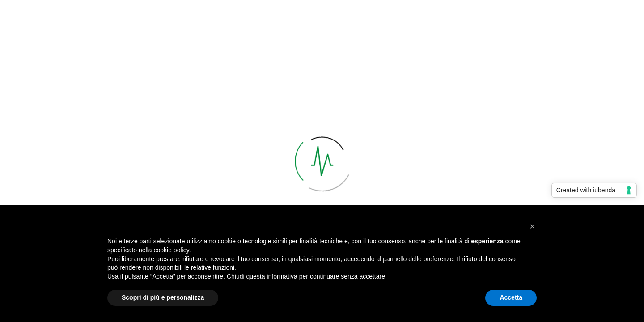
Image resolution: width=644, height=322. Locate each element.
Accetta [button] (511, 297)
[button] (532, 226)
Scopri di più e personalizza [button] (163, 297)
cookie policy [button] (172, 250)
